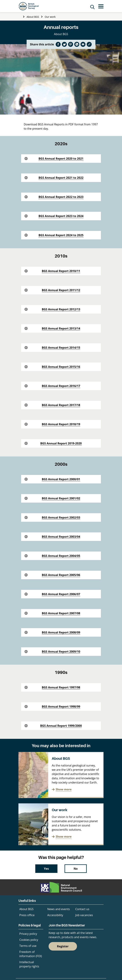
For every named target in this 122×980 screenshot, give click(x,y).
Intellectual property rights (29, 964)
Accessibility (55, 915)
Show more (64, 789)
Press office (27, 915)
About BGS (33, 17)
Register (63, 946)
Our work (50, 17)
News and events (59, 909)
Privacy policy (28, 934)
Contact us (82, 909)
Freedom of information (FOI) (31, 954)
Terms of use (28, 946)
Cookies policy (29, 940)
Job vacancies (84, 915)
